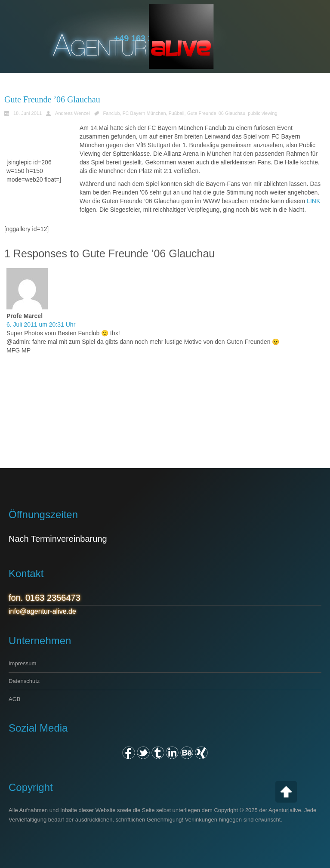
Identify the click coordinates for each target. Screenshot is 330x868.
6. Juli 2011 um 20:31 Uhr (41, 324)
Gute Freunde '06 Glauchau (216, 113)
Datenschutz (24, 681)
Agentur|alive (285, 810)
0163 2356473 (53, 598)
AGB (14, 699)
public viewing (262, 113)
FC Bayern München (144, 113)
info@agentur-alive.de (42, 611)
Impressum (22, 663)
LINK (313, 201)
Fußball (177, 113)
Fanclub (112, 113)
